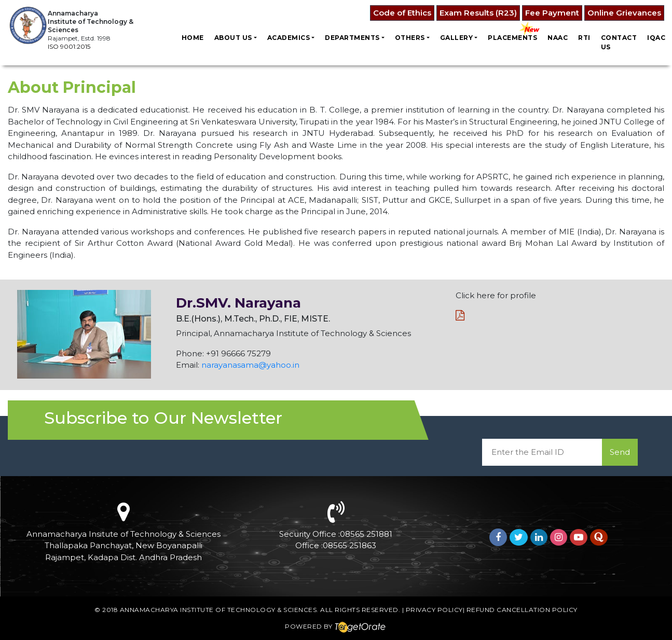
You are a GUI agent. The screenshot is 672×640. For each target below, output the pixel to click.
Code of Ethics (402, 13)
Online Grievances (624, 13)
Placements (512, 38)
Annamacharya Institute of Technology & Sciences (218, 610)
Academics (289, 38)
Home (193, 38)
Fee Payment (552, 13)
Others (410, 38)
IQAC (656, 38)
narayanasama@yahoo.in (250, 365)
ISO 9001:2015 (69, 46)
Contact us (619, 42)
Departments (352, 38)
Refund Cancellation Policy (522, 610)
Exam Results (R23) (478, 13)
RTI (584, 38)
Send (620, 452)
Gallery (457, 38)
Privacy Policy (434, 610)
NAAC (558, 38)
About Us (233, 38)
